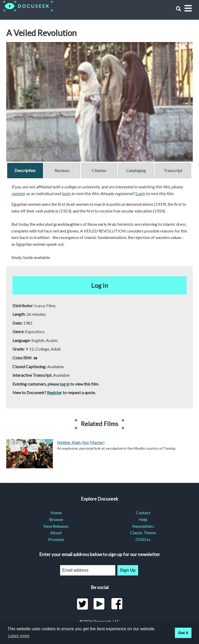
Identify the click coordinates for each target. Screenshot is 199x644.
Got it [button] (183, 633)
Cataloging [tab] (136, 170)
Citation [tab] (99, 170)
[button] (178, 9)
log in (65, 384)
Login (140, 193)
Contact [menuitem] (143, 513)
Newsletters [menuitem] (143, 526)
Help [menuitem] (143, 519)
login (66, 193)
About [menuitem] (56, 533)
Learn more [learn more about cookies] (19, 636)
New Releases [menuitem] (56, 526)
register (18, 193)
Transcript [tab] (173, 170)
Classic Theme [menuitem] (143, 533)
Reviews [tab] (62, 170)
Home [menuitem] (56, 513)
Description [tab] (25, 170)
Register (54, 392)
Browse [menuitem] (56, 519)
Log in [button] (100, 285)
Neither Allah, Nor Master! (81, 442)
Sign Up (128, 570)
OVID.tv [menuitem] (143, 539)
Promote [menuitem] (56, 539)
